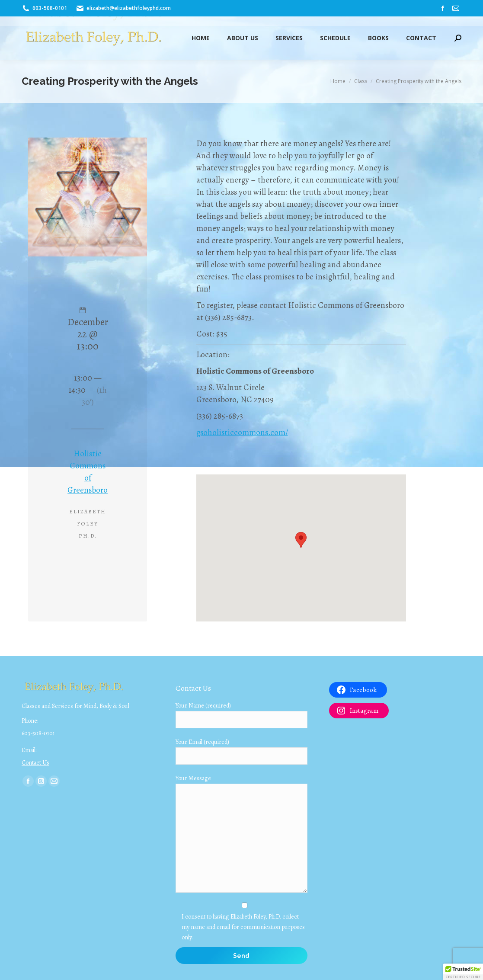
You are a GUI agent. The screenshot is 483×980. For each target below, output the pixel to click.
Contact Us (35, 763)
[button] (463, 972)
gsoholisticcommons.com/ (242, 432)
